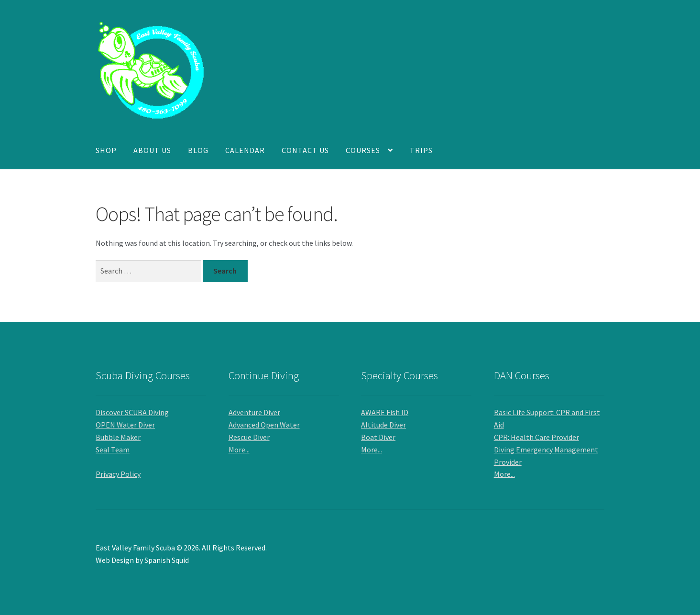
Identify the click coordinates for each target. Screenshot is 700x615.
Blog (198, 150)
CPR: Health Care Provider (536, 437)
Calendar (245, 150)
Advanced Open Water (264, 425)
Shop (106, 150)
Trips (421, 150)
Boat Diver (378, 437)
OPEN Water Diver (125, 425)
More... (239, 450)
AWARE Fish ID (385, 412)
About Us (152, 150)
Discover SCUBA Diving (132, 412)
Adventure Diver (254, 412)
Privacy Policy (118, 474)
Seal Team (113, 450)
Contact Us (305, 150)
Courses (363, 150)
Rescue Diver (249, 437)
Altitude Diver (383, 425)
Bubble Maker (118, 437)
